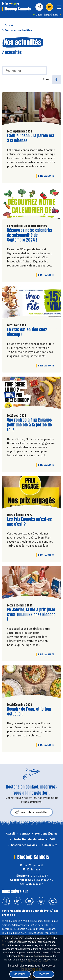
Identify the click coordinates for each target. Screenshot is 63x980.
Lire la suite (47, 176)
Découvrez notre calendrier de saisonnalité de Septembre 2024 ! (30, 235)
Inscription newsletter (32, 812)
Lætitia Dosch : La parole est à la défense (31, 138)
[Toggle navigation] (59, 8)
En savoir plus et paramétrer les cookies (32, 966)
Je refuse (20, 974)
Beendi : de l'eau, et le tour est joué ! (29, 711)
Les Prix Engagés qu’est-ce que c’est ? (29, 522)
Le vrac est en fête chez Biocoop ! (27, 332)
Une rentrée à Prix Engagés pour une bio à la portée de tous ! (29, 425)
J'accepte (44, 974)
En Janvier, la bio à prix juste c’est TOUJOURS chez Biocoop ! (31, 615)
